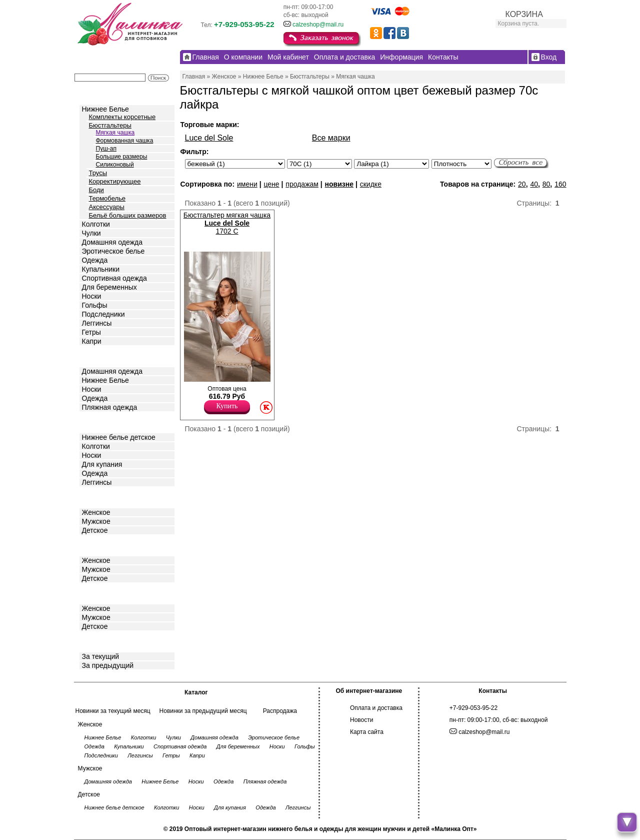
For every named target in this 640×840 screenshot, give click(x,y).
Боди (96, 190)
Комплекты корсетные (122, 117)
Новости (361, 720)
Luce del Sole (209, 138)
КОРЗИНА (524, 14)
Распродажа (280, 711)
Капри (92, 341)
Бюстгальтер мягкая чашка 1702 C (227, 223)
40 (534, 184)
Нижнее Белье (105, 109)
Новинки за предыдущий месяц (203, 711)
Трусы (98, 173)
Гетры (91, 332)
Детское (96, 422)
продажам (302, 184)
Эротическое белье (113, 251)
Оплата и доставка (376, 708)
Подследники (103, 314)
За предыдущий (108, 665)
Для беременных (109, 287)
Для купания (102, 464)
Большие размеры (122, 157)
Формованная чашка (125, 141)
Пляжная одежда (110, 407)
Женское (96, 512)
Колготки (96, 224)
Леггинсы (97, 323)
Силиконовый (115, 165)
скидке (371, 184)
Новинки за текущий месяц (113, 711)
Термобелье (107, 198)
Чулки (91, 233)
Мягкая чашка (115, 133)
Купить (227, 406)
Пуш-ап (106, 149)
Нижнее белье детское (119, 437)
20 (522, 184)
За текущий (101, 656)
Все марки (331, 138)
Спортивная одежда (114, 278)
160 (560, 184)
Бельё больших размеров (128, 215)
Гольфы (95, 305)
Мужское (96, 521)
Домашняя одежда (112, 242)
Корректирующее (115, 181)
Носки (92, 296)
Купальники (101, 269)
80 (546, 184)
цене (271, 184)
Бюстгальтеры (110, 125)
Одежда (95, 260)
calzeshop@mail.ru (318, 25)
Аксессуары (107, 207)
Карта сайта (367, 732)
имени (247, 184)
